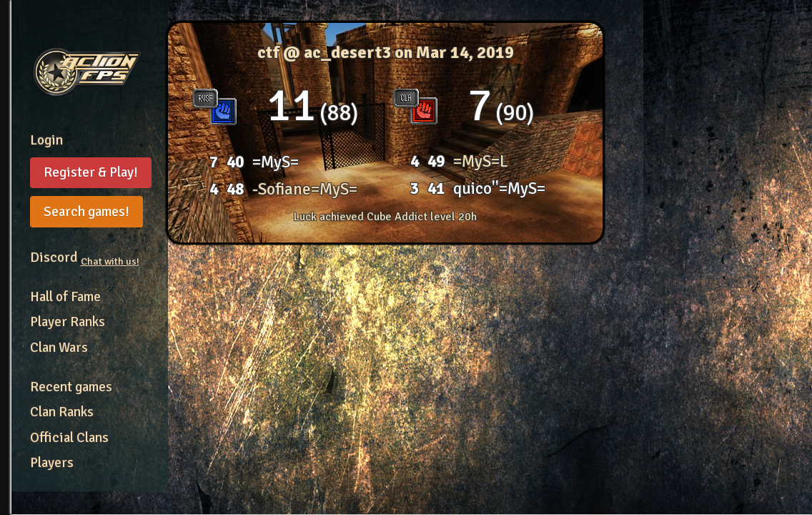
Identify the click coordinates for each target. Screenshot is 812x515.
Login (46, 140)
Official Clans (69, 438)
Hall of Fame (65, 297)
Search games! (86, 212)
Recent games (71, 387)
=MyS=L (481, 161)
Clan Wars (59, 348)
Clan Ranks (62, 412)
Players (52, 463)
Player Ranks (68, 322)
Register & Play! (91, 172)
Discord (85, 257)
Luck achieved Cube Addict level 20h (385, 217)
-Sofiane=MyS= (305, 189)
